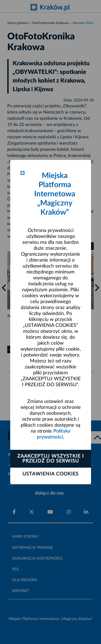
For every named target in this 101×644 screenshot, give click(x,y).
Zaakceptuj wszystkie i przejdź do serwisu (50, 459)
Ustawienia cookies (50, 474)
